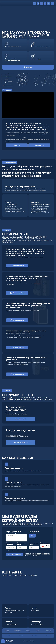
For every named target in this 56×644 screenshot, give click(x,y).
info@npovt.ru (35, 610)
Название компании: (9, 544)
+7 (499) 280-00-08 (11, 624)
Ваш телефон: (45, 543)
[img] (45, 3)
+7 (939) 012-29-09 (37, 624)
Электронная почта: (33, 544)
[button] (17, 266)
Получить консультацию (14, 554)
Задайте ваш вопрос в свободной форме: (13, 532)
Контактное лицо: (21, 544)
